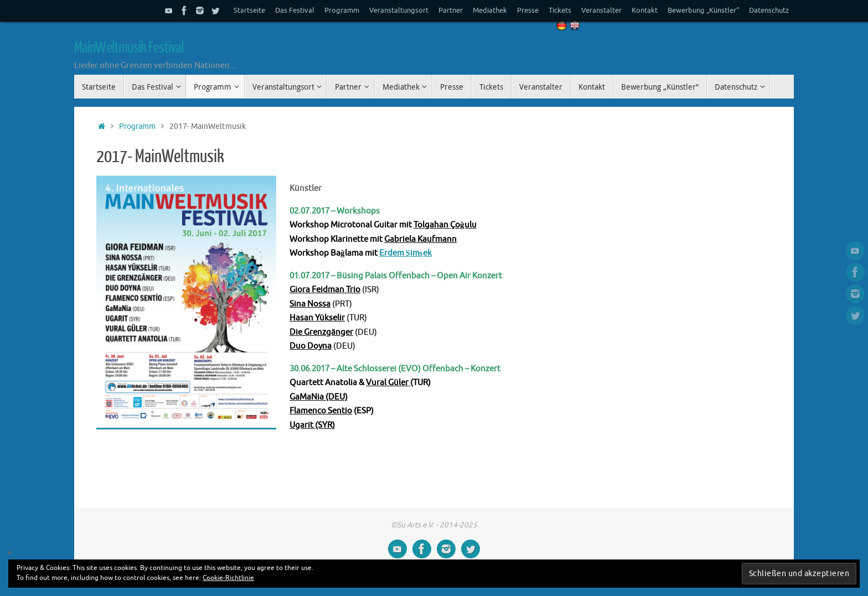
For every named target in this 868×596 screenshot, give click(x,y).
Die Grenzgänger (321, 332)
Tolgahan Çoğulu (445, 225)
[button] (186, 302)
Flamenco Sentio (321, 411)
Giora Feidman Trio (325, 290)
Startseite (249, 11)
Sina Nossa (310, 304)
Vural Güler (388, 383)
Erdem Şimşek (405, 253)
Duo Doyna (311, 346)
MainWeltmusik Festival (129, 48)
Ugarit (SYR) (312, 425)
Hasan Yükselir (317, 318)
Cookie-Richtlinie (228, 578)
